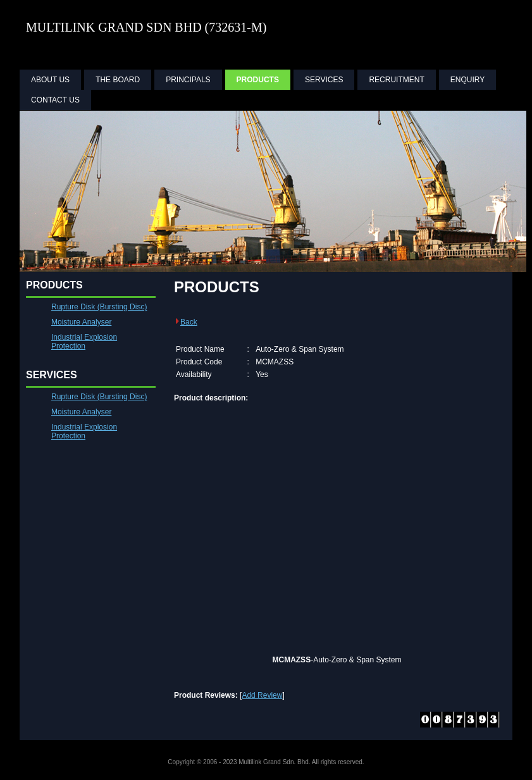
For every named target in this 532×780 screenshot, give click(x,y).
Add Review (262, 695)
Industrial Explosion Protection (84, 342)
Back (186, 322)
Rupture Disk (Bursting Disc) (99, 307)
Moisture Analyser (81, 322)
